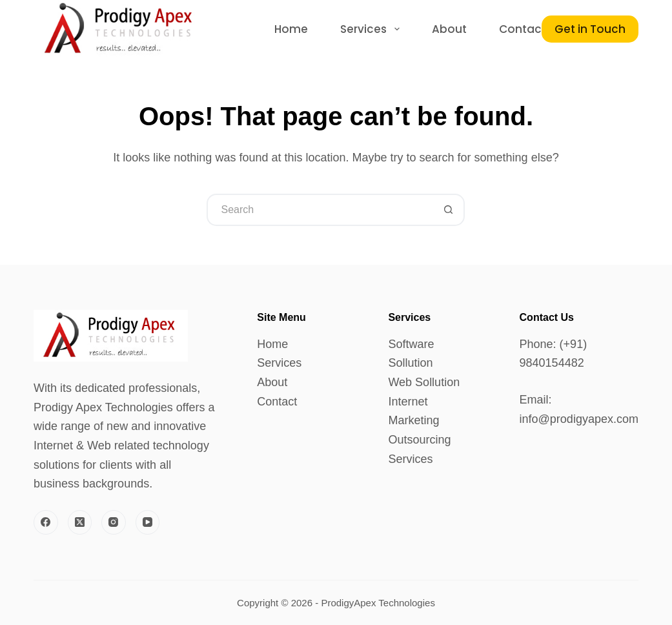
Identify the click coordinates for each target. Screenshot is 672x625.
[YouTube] (148, 522)
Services (279, 363)
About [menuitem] (449, 29)
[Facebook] (46, 522)
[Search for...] (320, 210)
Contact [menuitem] (523, 29)
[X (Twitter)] (80, 522)
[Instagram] (114, 522)
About (272, 382)
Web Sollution (424, 382)
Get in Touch (590, 29)
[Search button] (449, 210)
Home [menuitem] (291, 29)
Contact (277, 402)
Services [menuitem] (372, 29)
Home (272, 344)
